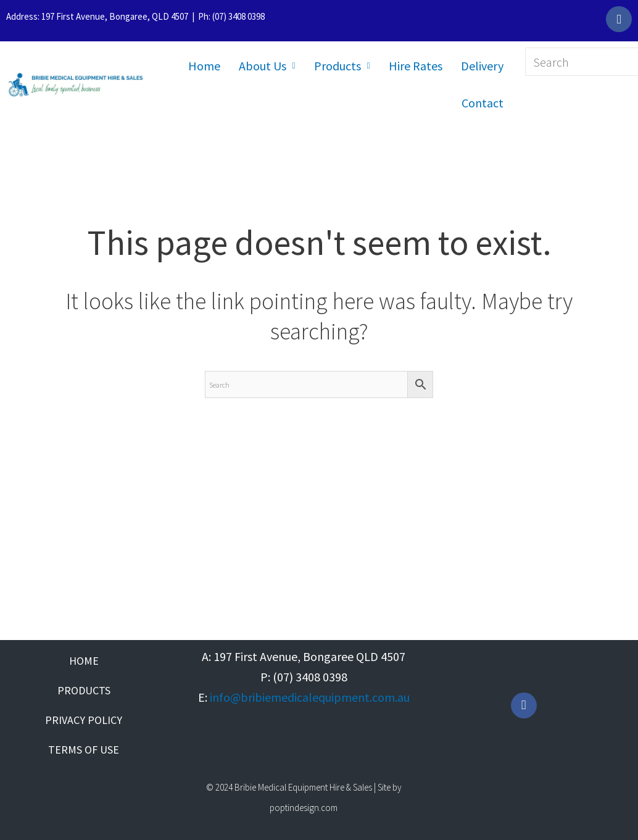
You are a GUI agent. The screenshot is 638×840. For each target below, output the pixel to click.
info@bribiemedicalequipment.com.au (310, 697)
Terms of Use (84, 750)
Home (204, 66)
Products (342, 66)
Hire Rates (416, 66)
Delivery (482, 66)
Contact (483, 103)
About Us (267, 66)
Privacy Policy (84, 720)
